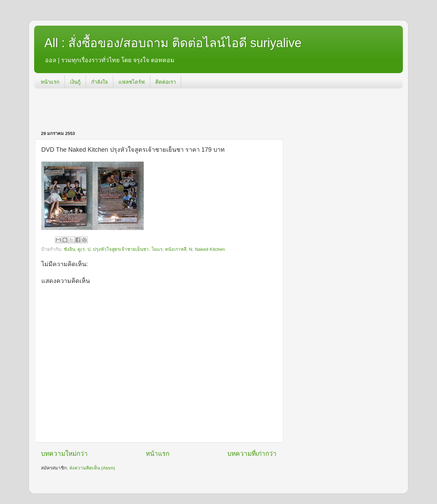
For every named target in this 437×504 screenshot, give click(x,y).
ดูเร (81, 249)
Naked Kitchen (210, 249)
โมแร (157, 249)
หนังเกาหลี (176, 249)
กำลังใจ (100, 82)
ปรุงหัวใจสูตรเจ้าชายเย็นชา (121, 249)
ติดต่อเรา (166, 82)
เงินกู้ (75, 82)
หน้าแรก (50, 82)
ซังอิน (69, 249)
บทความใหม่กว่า (64, 454)
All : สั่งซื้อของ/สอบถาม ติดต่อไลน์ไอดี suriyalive (173, 43)
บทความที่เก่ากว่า (252, 454)
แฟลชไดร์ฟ (132, 82)
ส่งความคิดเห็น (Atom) (92, 468)
